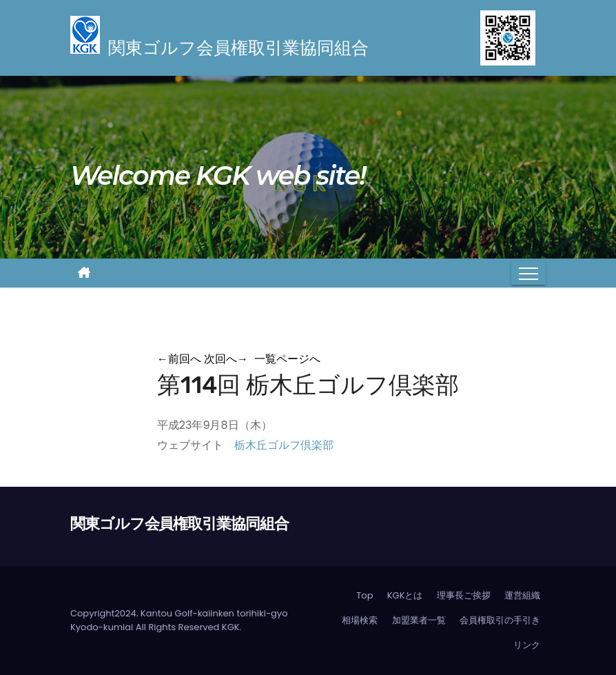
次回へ (226, 359)
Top (365, 595)
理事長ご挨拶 (464, 595)
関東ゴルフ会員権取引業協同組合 (179, 524)
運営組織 (522, 595)
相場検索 (360, 620)
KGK (231, 627)
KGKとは (405, 595)
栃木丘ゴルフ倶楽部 (284, 445)
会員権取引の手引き (500, 620)
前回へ (179, 359)
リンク (527, 645)
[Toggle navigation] (528, 273)
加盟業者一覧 (419, 620)
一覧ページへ (287, 359)
